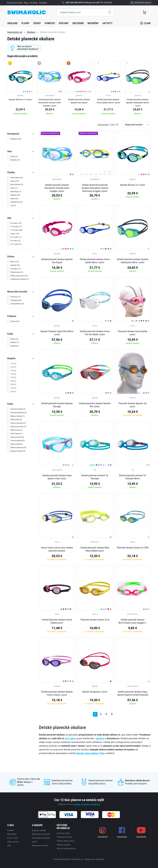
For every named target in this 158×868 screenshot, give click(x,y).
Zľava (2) (14, 156)
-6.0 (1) (13, 391)
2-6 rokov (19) (16, 223)
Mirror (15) (15, 262)
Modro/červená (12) (18, 427)
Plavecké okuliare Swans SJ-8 (95, 620)
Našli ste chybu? (63, 833)
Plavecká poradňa (15, 3)
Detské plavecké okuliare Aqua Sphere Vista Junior (57, 477)
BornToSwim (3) (17, 184)
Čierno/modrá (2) (17, 437)
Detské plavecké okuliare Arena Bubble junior (57, 621)
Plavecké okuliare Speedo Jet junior (133, 405)
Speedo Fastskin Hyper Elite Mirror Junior (57, 333)
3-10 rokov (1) (16, 227)
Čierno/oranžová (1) (18, 423)
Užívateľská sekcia (141, 3)
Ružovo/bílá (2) (17, 444)
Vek (21, 218)
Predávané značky (64, 837)
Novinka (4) (15, 160)
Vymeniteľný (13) (17, 304)
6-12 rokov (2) (16, 244)
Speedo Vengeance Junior (95, 692)
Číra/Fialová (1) (17, 434)
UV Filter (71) (16, 269)
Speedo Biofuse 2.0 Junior (133, 185)
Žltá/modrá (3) (16, 419)
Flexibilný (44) (16, 300)
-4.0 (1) (13, 381)
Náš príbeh (12, 834)
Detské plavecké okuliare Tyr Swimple (95, 477)
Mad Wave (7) (16, 192)
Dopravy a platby (39, 830)
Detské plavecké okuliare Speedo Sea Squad (57, 261)
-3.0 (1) (13, 374)
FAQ (9, 846)
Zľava (145, 23)
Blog (26, 3)
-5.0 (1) (13, 388)
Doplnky (64, 23)
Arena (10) (15, 181)
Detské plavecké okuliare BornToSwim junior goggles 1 (133, 621)
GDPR (34, 842)
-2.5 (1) (13, 370)
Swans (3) (14, 199)
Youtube (77, 804)
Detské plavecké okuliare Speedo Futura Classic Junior (57, 693)
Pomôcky (50, 23)
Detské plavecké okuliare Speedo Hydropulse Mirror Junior (133, 261)
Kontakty (43, 3)
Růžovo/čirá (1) (17, 430)
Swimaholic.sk (15, 32)
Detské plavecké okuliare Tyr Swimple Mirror (133, 477)
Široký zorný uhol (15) (19, 276)
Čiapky (37, 23)
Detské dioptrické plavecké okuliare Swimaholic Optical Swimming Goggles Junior (95, 188)
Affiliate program (64, 845)
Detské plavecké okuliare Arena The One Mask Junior (95, 333)
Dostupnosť (21, 134)
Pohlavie (21, 316)
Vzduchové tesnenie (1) (20, 279)
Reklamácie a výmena (41, 834)
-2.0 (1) (13, 367)
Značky (21, 172)
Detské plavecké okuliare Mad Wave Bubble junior (95, 549)
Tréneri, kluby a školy (65, 841)
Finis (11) (14, 188)
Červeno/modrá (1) (18, 409)
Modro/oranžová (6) (18, 447)
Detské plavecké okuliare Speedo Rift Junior (95, 405)
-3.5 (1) (13, 377)
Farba (21, 334)
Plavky (25, 23)
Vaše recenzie (13, 842)
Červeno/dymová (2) (19, 413)
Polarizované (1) (17, 272)
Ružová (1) (15, 342)
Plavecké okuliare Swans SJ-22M (133, 548)
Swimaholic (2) (16, 202)
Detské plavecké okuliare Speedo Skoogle (57, 405)
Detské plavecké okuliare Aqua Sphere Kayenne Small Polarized (133, 693)
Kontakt (10, 830)
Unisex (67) (15, 321)
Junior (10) (15, 234)
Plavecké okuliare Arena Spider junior (133, 333)
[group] (20, 88)
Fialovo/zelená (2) (18, 440)
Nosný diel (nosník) (21, 292)
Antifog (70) (15, 265)
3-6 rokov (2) (15, 241)
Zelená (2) (14, 346)
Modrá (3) (14, 339)
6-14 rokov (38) (16, 230)
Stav (21, 151)
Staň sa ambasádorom (66, 849)
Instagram (95, 804)
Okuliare (12, 23)
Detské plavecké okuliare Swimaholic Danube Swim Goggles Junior (57, 188)
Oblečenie (78, 23)
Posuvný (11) (16, 297)
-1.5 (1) (13, 363)
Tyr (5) (13, 205)
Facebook (85, 804)
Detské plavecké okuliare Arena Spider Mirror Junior (95, 261)
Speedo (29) (15, 195)
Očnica (21, 257)
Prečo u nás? (13, 838)
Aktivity (107, 23)
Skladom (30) (16, 139)
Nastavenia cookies (40, 846)
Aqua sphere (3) (17, 177)
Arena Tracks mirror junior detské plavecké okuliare (57, 549)
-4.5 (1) (13, 384)
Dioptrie (21, 358)
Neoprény (93, 23)
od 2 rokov (70, 738)
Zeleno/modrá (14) (18, 451)
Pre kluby (34, 3)
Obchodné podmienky (41, 838)
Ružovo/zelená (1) (18, 416)
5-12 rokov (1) (16, 237)
